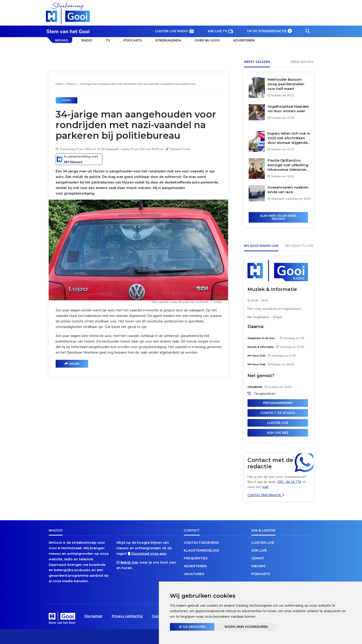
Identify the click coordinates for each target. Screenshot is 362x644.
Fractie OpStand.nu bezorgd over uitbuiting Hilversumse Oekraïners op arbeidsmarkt (288, 165)
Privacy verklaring (127, 616)
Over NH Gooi (207, 40)
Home (59, 84)
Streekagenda (168, 40)
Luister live (278, 423)
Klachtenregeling (202, 550)
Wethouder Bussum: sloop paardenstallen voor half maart (286, 84)
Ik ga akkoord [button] (192, 627)
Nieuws (62, 40)
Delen (72, 364)
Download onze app (149, 554)
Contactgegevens (201, 543)
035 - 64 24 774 (289, 482)
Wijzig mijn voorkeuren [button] (246, 627)
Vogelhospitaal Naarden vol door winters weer (288, 109)
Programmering (278, 403)
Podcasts (133, 40)
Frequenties (196, 558)
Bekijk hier (130, 562)
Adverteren (244, 40)
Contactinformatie (266, 495)
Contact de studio (278, 413)
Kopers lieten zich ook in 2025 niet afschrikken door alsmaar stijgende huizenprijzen (289, 138)
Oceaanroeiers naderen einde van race (288, 190)
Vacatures (194, 574)
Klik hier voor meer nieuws (278, 217)
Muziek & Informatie (272, 289)
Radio (87, 40)
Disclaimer (94, 616)
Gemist (258, 558)
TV (108, 40)
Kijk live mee (278, 433)
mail (265, 487)
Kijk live (259, 550)
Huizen (67, 100)
